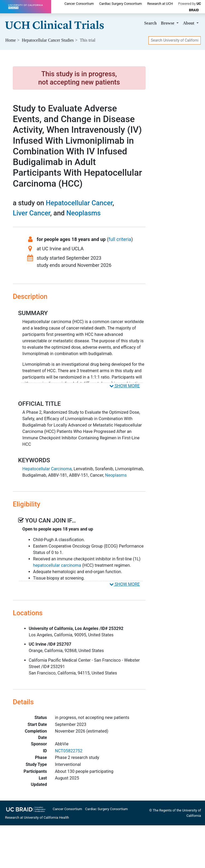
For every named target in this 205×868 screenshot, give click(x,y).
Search (150, 23)
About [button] (189, 23)
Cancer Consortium (79, 4)
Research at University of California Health (37, 817)
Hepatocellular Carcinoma (47, 469)
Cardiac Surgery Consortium (120, 4)
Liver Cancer (31, 213)
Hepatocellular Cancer (79, 203)
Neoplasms (83, 213)
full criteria (120, 239)
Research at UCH (160, 4)
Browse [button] (168, 23)
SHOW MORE (125, 386)
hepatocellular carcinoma (57, 565)
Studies (48, 40)
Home (11, 40)
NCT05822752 (69, 751)
